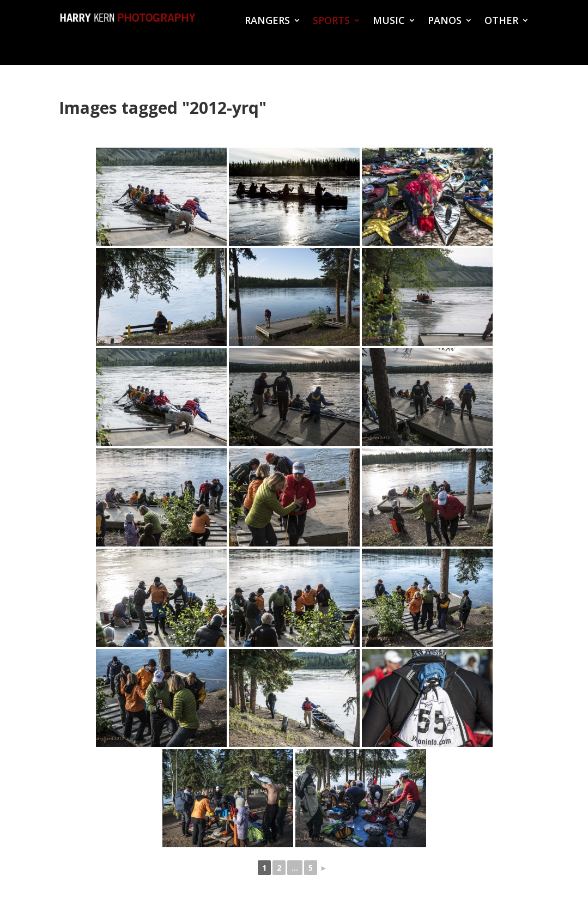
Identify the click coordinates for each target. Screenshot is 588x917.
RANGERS (267, 22)
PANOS (445, 22)
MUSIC (389, 22)
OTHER (501, 22)
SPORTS (331, 22)
